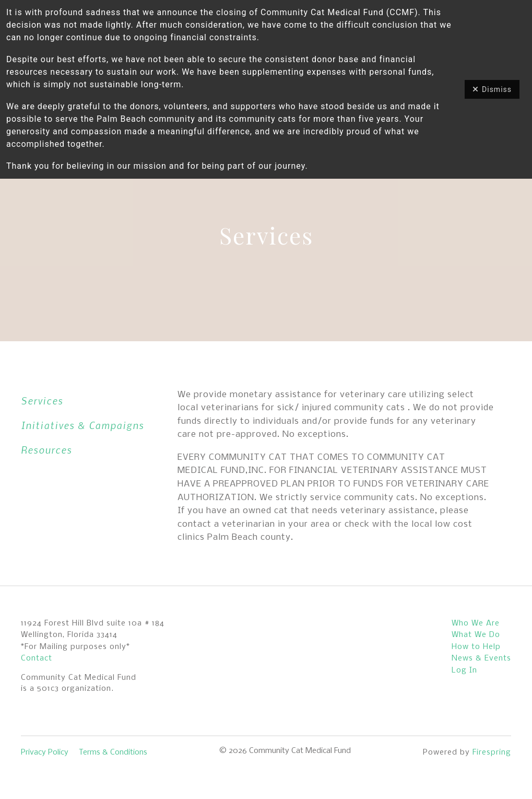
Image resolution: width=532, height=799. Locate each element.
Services (42, 401)
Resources (46, 450)
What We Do (476, 635)
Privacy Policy (45, 752)
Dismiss (492, 89)
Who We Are (476, 623)
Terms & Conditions (113, 752)
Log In (464, 670)
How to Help (476, 647)
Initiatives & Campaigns (82, 425)
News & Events (481, 658)
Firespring (492, 752)
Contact (37, 658)
